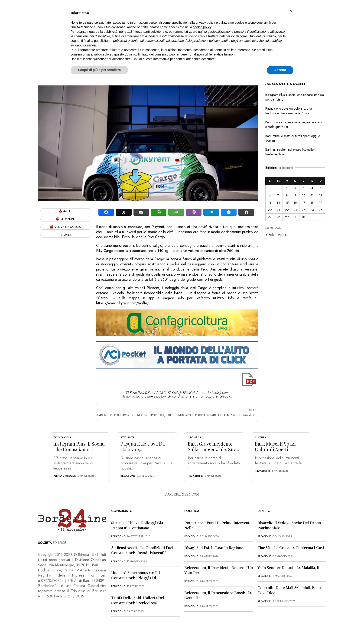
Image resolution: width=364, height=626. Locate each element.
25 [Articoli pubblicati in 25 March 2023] (312, 210)
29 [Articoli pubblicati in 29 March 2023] (287, 217)
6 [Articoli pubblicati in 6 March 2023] (270, 195)
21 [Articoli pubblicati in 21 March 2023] (278, 210)
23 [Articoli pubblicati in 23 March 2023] (295, 210)
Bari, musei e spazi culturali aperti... (275, 446)
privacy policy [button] (205, 23)
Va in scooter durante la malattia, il (288, 568)
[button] (291, 11)
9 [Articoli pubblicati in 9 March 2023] (295, 195)
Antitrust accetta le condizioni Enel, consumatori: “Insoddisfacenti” (143, 550)
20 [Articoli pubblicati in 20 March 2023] (270, 210)
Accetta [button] (280, 70)
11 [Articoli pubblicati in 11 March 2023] (312, 195)
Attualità (128, 437)
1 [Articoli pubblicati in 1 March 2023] (287, 188)
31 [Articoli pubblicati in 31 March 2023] (304, 217)
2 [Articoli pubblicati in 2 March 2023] (295, 188)
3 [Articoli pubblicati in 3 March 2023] (304, 188)
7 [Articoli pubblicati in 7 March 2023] (278, 195)
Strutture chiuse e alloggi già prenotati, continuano (137, 525)
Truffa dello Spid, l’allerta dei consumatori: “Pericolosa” (138, 600)
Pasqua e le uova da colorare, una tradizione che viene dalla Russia (289, 111)
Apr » (282, 235)
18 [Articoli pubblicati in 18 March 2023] (312, 203)
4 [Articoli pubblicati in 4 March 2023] (312, 188)
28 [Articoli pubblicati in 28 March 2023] (278, 217)
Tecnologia (62, 437)
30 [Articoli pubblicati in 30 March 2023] (295, 217)
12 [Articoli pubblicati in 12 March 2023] (321, 195)
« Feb (270, 235)
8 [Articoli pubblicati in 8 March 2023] (287, 195)
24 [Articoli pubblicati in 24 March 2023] (304, 210)
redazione (128, 476)
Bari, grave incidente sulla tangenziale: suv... (213, 446)
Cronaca (195, 437)
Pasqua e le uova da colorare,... (143, 446)
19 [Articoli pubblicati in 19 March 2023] (321, 203)
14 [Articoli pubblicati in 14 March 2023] (278, 203)
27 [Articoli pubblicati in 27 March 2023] (270, 217)
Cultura (261, 437)
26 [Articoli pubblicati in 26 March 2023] (321, 210)
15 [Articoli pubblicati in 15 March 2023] (287, 203)
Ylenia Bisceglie (65, 476)
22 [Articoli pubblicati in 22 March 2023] (287, 210)
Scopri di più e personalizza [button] (99, 70)
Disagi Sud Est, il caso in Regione (214, 548)
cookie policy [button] (202, 27)
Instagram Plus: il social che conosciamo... (79, 446)
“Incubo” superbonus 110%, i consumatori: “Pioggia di (136, 575)
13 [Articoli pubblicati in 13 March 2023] (270, 203)
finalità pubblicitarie (98, 41)
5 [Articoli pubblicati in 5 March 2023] (320, 188)
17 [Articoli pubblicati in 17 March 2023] (304, 203)
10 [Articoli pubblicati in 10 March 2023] (304, 195)
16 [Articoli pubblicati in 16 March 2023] (295, 203)
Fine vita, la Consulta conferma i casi (291, 548)
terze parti (143, 32)
